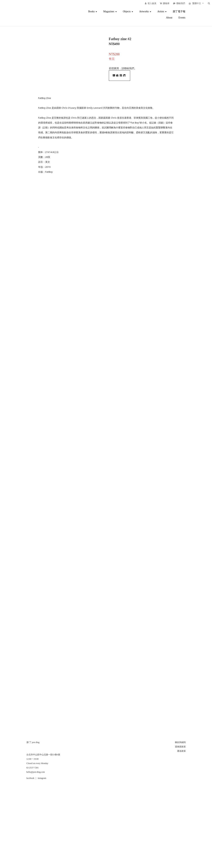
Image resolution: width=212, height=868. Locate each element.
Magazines (110, 11)
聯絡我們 (119, 75)
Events (182, 18)
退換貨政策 (180, 747)
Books (93, 11)
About (169, 18)
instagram (42, 778)
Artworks (145, 11)
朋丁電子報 (179, 11)
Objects (128, 11)
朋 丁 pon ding (33, 742)
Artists (162, 11)
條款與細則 (180, 742)
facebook (30, 778)
